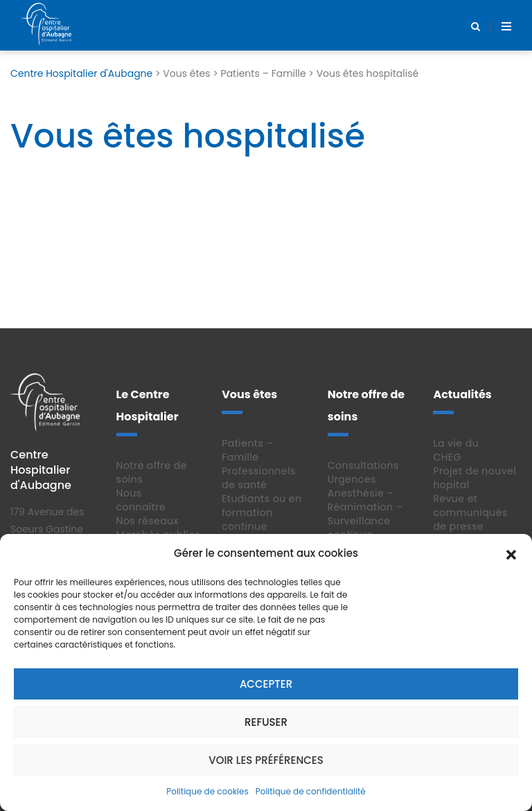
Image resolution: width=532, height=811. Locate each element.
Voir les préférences (266, 760)
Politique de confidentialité (311, 791)
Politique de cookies (207, 791)
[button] (511, 553)
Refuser (266, 722)
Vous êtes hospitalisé (188, 136)
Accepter (266, 684)
